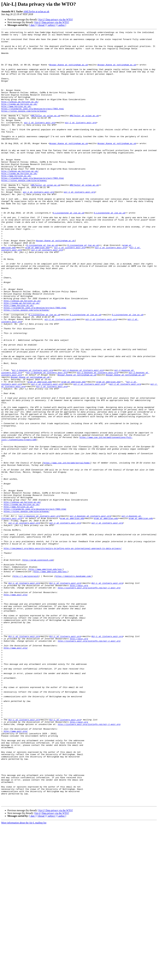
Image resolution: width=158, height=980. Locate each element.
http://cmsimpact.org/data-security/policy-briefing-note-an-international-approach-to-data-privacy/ (63, 652)
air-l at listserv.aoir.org (40, 141)
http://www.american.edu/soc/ (46, 677)
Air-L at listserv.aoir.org (24, 694)
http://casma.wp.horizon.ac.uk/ (19, 119)
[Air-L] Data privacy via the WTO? (55, 20)
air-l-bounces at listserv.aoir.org (32, 438)
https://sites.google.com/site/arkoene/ (24, 127)
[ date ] (33, 25)
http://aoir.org (79, 696)
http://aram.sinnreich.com (38, 666)
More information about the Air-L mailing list (24, 977)
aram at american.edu (37, 291)
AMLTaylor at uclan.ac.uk (36, 11)
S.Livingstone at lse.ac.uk (69, 249)
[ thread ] (41, 25)
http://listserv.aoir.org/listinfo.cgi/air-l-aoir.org (89, 699)
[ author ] (62, 25)
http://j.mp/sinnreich (26, 685)
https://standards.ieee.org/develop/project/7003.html (33, 124)
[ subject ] (51, 25)
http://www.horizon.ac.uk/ (16, 122)
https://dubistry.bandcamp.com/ (73, 685)
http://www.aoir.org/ (16, 708)
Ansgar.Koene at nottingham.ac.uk (69, 72)
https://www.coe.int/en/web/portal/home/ (67, 549)
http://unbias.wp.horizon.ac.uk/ (20, 116)
